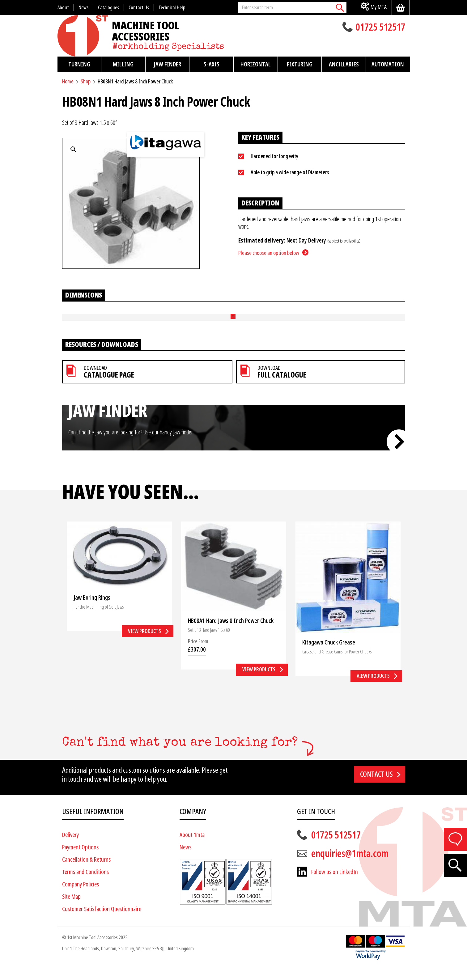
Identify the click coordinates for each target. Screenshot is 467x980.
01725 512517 (380, 28)
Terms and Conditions (85, 884)
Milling (123, 64)
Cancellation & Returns (86, 872)
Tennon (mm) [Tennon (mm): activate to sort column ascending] (220, 314)
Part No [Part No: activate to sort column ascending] (70, 314)
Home (68, 81)
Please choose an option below (269, 253)
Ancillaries (344, 64)
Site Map (71, 909)
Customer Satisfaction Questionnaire (102, 921)
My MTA (379, 7)
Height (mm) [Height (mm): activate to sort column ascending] (170, 314)
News (185, 859)
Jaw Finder (167, 64)
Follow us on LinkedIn (335, 884)
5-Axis (212, 64)
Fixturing (300, 64)
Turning (79, 64)
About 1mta (192, 847)
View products (144, 643)
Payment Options (80, 859)
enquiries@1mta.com (350, 866)
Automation (388, 64)
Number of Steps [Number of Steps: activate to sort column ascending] (111, 314)
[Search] (340, 8)
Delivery (70, 847)
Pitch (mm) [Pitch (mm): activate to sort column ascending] (269, 314)
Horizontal (256, 64)
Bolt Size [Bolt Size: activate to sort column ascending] (311, 314)
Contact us (376, 786)
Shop (86, 81)
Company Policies (81, 896)
